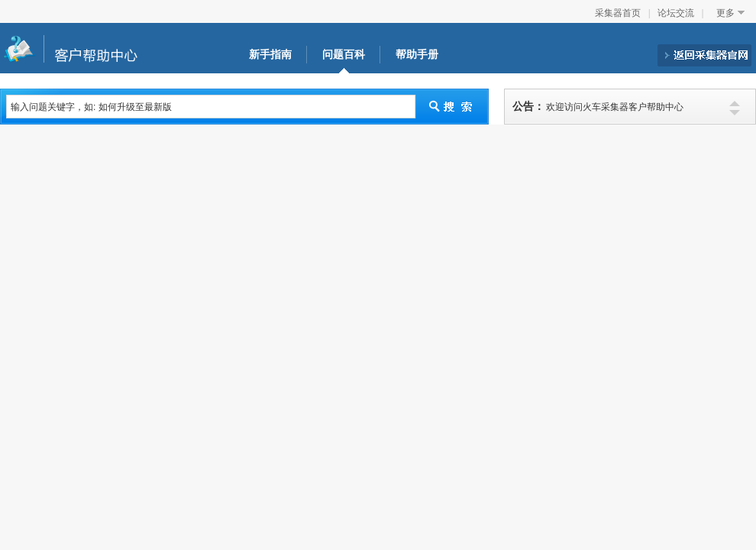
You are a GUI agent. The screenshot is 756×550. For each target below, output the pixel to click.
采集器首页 (618, 13)
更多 (725, 13)
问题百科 (344, 55)
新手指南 (270, 55)
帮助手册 (417, 55)
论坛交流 (676, 13)
